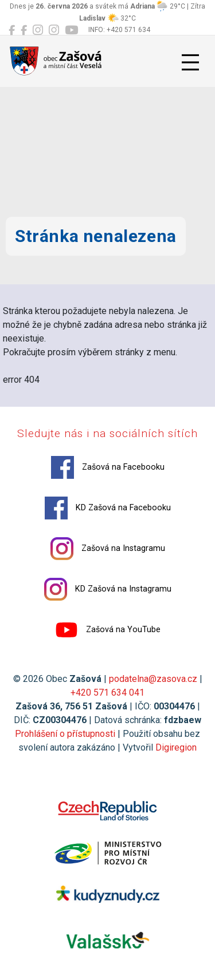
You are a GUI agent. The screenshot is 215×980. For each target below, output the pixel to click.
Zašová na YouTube (108, 630)
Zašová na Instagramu (108, 549)
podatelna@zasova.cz (153, 679)
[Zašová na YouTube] (71, 30)
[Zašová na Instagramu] (38, 30)
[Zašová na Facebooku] (12, 30)
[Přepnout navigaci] (190, 62)
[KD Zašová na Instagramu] (54, 30)
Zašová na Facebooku (108, 467)
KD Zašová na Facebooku (108, 508)
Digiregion (176, 747)
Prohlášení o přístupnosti (65, 734)
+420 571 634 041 (107, 693)
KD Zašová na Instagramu (108, 589)
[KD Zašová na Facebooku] (24, 30)
